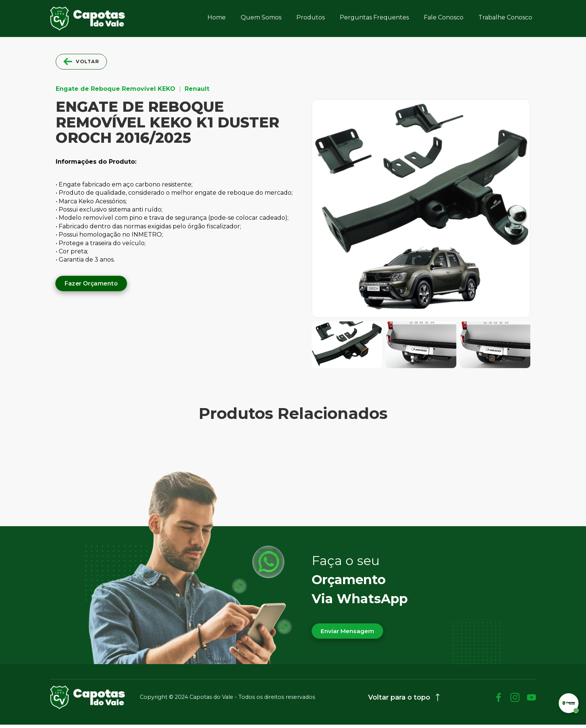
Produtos (311, 17)
